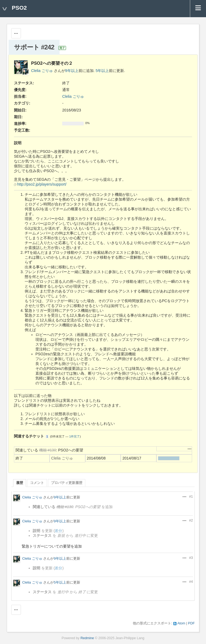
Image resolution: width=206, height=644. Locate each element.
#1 (191, 497)
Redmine (87, 638)
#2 (191, 520)
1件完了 (74, 436)
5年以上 (102, 71)
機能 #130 (48, 450)
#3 (191, 558)
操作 (190, 449)
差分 (58, 531)
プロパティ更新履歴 (67, 483)
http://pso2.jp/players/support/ (42, 184)
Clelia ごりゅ (42, 71)
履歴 (20, 483)
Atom (181, 623)
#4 (191, 582)
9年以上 (72, 71)
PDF (191, 623)
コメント (37, 483)
